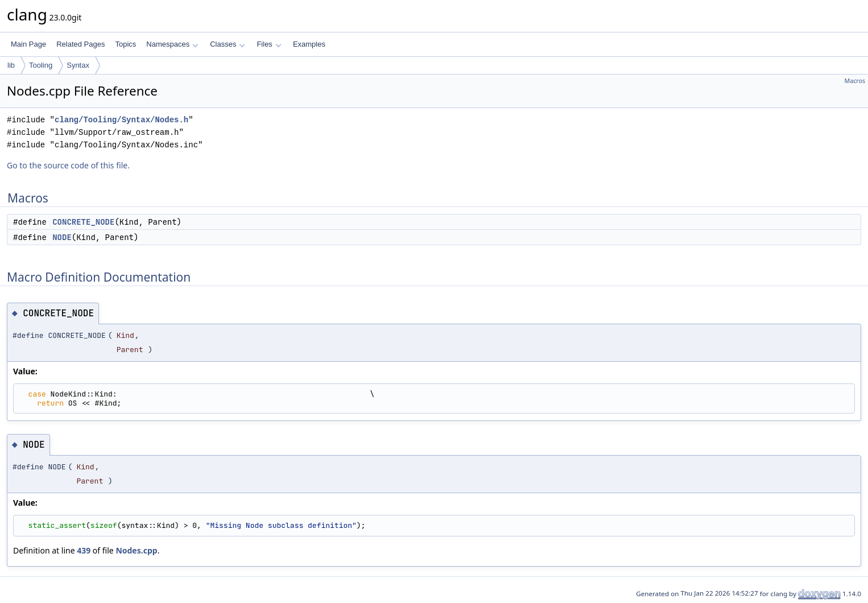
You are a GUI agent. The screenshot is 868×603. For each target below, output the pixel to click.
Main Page (28, 44)
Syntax (78, 65)
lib (11, 65)
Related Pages (80, 44)
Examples (309, 44)
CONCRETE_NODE (83, 222)
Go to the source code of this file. (68, 165)
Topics (125, 44)
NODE (62, 237)
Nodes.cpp (136, 550)
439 (84, 550)
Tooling (41, 65)
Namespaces (172, 44)
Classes (228, 44)
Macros (855, 81)
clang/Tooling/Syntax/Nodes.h (121, 120)
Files (269, 44)
